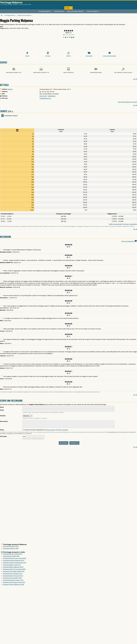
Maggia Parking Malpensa (24, 15)
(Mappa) (10, 89)
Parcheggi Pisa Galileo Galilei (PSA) (14, 572)
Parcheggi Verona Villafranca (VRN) (13, 585)
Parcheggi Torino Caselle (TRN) (12, 579)
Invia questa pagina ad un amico (127, 102)
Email (2, 410)
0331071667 (43, 96)
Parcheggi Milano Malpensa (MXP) (13, 568)
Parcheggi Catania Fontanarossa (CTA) (15, 564)
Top (134, 79)
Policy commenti (63, 431)
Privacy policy (51, 431)
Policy (2, 431)
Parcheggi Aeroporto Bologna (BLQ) (14, 561)
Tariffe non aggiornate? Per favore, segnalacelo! (123, 224)
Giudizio (3, 416)
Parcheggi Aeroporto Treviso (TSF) (13, 581)
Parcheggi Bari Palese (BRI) (11, 557)
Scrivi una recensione (129, 241)
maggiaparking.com (45, 98)
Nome (2, 407)
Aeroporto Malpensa (93, 11)
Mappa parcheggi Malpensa (75, 11)
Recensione (4, 421)
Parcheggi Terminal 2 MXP (11, 549)
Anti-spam (3, 437)
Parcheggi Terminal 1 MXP (11, 547)
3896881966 (52, 96)
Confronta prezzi (59, 11)
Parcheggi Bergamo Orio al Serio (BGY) (15, 559)
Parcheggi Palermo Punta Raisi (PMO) (14, 570)
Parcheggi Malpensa (11, 2)
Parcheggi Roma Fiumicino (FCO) (13, 577)
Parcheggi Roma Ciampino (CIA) (13, 575)
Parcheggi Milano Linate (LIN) (12, 566)
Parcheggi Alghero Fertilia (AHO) (13, 555)
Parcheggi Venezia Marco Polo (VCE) (14, 583)
